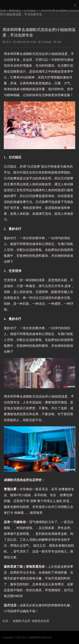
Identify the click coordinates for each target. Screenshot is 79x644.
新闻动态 (15, 10)
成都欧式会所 (21, 621)
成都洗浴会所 (40, 621)
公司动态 (30, 10)
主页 (3, 10)
